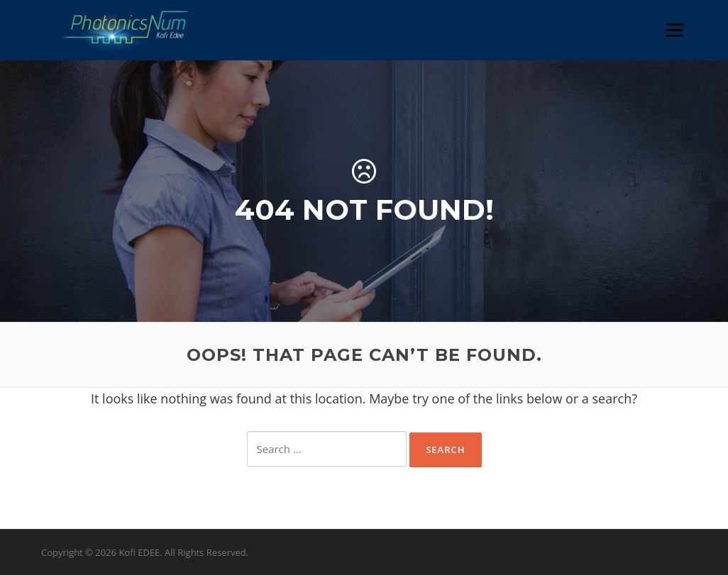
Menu (674, 30)
